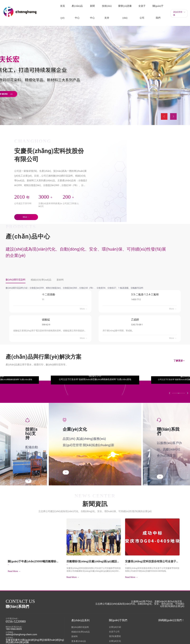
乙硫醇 (135, 320)
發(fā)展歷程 (115, 636)
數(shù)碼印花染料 (80, 627)
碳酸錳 (46, 320)
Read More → (14, 572)
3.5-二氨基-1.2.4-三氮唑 (145, 295)
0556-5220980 (16, 621)
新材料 (75, 636)
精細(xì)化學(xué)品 (81, 632)
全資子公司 (114, 632)
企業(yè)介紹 (115, 627)
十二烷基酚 (49, 295)
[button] (19, 118)
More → (84, 309)
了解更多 (178, 361)
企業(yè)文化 (115, 641)
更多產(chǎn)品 (79, 641)
